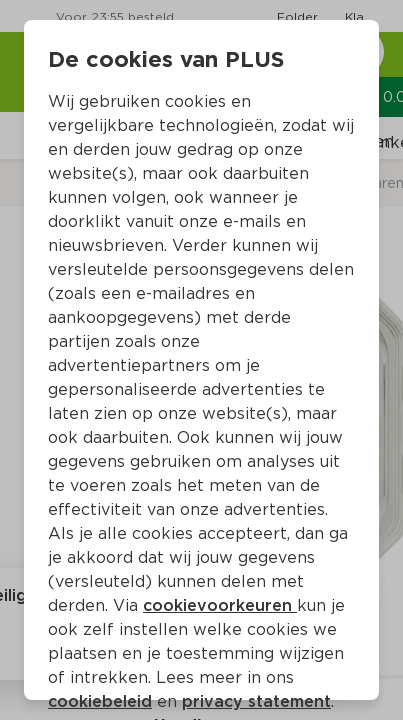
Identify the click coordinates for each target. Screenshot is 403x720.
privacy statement (256, 701)
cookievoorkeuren (220, 605)
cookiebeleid (100, 701)
